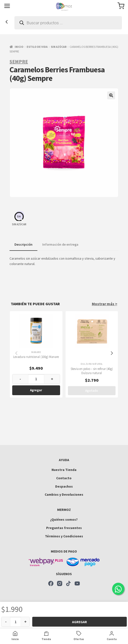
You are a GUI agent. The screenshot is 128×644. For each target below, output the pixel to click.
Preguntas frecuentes (64, 528)
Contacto (64, 478)
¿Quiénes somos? (64, 519)
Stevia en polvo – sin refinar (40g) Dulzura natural (92, 371)
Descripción (23, 244)
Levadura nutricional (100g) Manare (36, 357)
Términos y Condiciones (64, 536)
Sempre (19, 61)
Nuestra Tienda (64, 470)
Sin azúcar (59, 47)
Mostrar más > (105, 304)
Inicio (19, 47)
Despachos (64, 486)
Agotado (92, 391)
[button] (111, 95)
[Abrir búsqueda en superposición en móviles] (68, 23)
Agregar (80, 622)
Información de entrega (60, 244)
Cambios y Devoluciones (64, 494)
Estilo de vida (37, 47)
